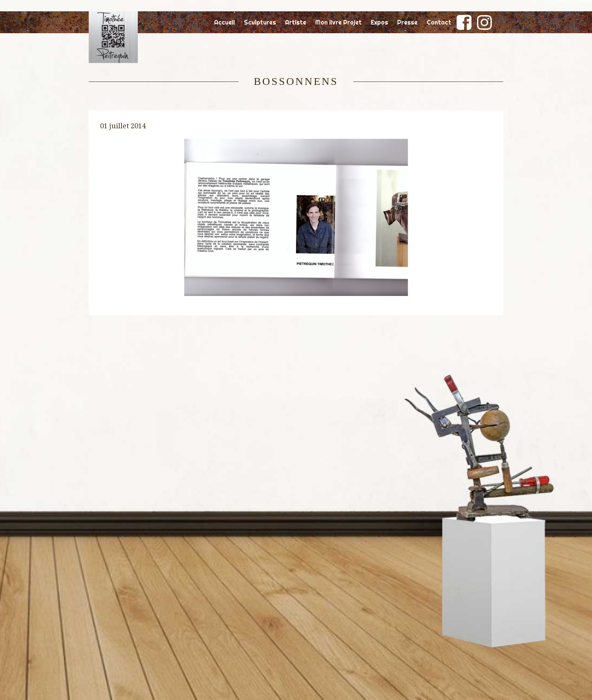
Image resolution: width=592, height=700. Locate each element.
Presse (407, 22)
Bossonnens (296, 81)
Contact (439, 22)
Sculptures (260, 22)
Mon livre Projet (338, 22)
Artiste (296, 22)
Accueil (224, 22)
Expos (379, 22)
